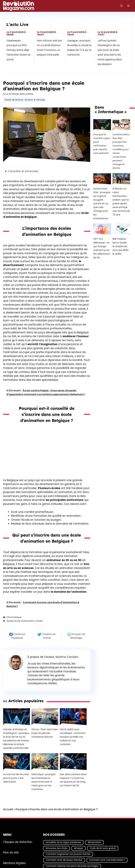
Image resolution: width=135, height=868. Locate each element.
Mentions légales (14, 863)
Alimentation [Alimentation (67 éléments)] (94, 842)
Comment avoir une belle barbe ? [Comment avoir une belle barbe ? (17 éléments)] (107, 860)
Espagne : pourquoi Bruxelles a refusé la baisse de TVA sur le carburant (79, 48)
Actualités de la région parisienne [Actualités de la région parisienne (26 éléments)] (63, 842)
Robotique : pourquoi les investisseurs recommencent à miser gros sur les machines (43, 782)
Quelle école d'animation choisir (25, 621)
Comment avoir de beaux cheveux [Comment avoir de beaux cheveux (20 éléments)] (64, 860)
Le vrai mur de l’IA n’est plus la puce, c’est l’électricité (16, 778)
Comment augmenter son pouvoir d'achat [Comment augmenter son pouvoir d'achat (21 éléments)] (68, 854)
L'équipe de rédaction (18, 842)
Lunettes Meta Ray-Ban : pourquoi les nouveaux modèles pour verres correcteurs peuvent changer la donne (121, 151)
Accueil (8, 809)
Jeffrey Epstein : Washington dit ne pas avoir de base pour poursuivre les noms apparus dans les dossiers (110, 52)
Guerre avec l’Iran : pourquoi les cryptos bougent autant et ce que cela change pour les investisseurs (102, 203)
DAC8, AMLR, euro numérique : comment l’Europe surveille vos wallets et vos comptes (73, 737)
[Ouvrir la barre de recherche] (121, 6)
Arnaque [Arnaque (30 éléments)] (79, 848)
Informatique (14, 617)
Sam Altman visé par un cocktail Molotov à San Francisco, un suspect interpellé (50, 48)
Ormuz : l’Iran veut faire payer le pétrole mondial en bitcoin (45, 733)
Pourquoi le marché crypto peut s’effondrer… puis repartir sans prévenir (102, 144)
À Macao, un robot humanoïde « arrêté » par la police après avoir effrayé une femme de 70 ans (121, 202)
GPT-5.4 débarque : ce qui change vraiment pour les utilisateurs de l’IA (102, 248)
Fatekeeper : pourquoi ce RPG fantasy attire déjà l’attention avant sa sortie (18, 50)
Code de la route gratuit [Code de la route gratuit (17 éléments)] (103, 848)
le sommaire (23, 171)
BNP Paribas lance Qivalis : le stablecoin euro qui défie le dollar (121, 246)
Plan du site (11, 852)
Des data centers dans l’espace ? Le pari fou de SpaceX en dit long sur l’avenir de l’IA (73, 780)
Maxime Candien (67, 657)
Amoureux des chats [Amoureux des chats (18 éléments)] (56, 848)
